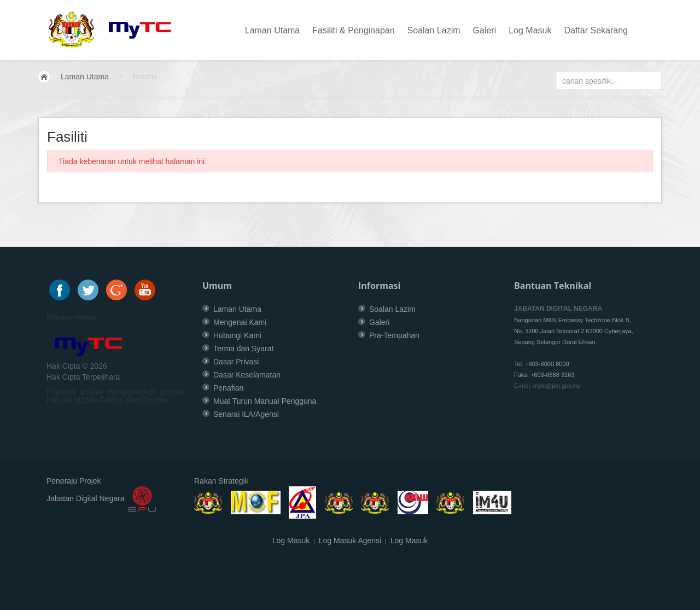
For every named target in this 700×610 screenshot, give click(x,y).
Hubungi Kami (237, 335)
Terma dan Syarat (244, 348)
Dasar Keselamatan (247, 375)
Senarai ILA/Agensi (246, 414)
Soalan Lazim (434, 30)
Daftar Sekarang (596, 30)
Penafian (228, 388)
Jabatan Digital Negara (85, 499)
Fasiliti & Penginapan (353, 30)
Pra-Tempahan (394, 335)
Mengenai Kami (240, 322)
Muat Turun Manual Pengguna (265, 401)
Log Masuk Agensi (350, 541)
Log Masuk (530, 30)
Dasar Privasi (236, 362)
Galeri (485, 30)
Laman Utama (273, 30)
